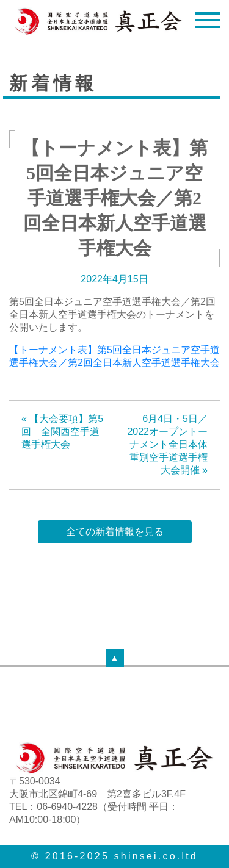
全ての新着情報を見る (115, 532)
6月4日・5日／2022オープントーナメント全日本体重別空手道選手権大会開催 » (167, 444)
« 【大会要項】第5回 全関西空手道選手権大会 (62, 432)
